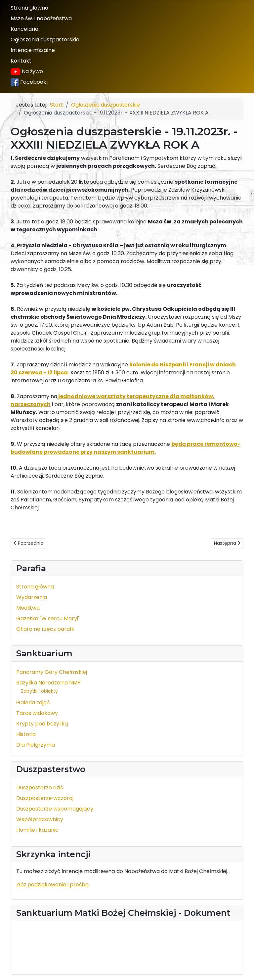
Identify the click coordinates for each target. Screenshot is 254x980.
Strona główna (29, 8)
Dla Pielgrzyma (36, 745)
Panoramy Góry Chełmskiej (52, 672)
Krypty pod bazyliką (42, 724)
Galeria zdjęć (33, 702)
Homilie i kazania (37, 830)
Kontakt (21, 61)
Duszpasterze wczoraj (45, 798)
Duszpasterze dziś (40, 788)
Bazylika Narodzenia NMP (48, 683)
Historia (26, 734)
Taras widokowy (37, 713)
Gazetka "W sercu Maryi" (48, 618)
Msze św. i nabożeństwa (41, 18)
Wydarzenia (32, 597)
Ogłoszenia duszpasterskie (45, 40)
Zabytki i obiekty (39, 691)
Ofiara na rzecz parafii (45, 629)
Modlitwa (28, 608)
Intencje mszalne (33, 50)
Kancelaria (24, 29)
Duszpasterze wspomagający (55, 809)
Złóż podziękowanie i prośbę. (53, 885)
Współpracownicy (40, 819)
